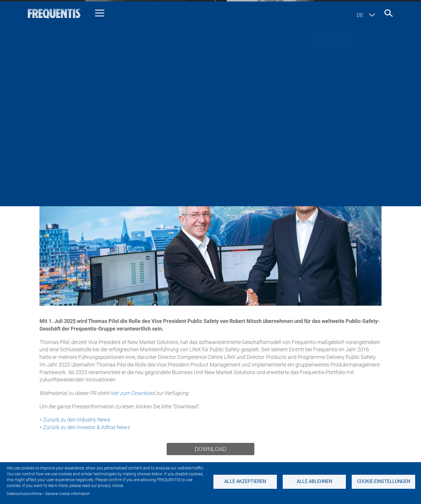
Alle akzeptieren (245, 481)
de (360, 15)
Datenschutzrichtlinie (24, 494)
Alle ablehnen (314, 481)
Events (319, 133)
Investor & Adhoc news (159, 133)
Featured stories (279, 133)
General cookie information (68, 494)
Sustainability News (222, 133)
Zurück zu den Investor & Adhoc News (87, 427)
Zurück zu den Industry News (77, 420)
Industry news (102, 133)
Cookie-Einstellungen (384, 481)
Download (210, 449)
